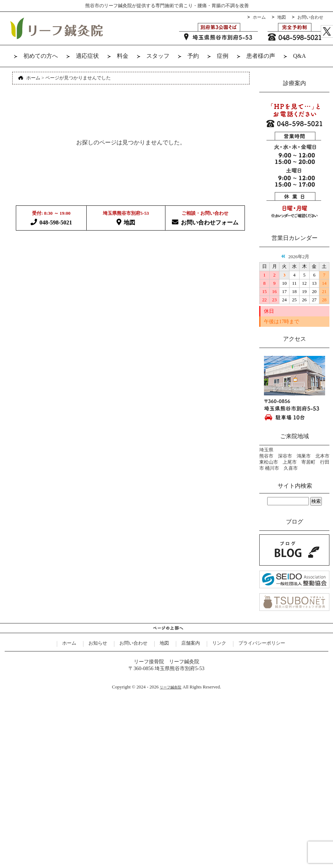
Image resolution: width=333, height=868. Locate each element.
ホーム (259, 17)
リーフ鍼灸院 (170, 687)
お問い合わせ (310, 17)
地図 (282, 17)
